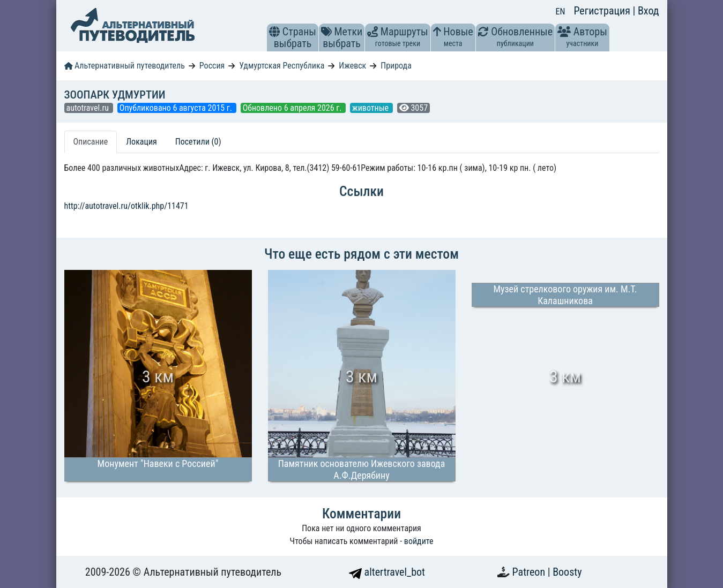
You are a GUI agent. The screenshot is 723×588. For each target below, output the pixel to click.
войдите (419, 541)
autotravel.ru (89, 108)
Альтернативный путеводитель (125, 66)
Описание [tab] (91, 142)
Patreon (530, 572)
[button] (274, 32)
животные (371, 108)
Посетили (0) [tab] (198, 142)
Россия (212, 66)
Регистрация (603, 11)
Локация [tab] (141, 142)
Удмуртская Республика (282, 66)
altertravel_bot (387, 572)
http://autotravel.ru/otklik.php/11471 (126, 206)
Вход (649, 11)
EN (561, 12)
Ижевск (352, 66)
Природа (396, 66)
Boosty (567, 572)
